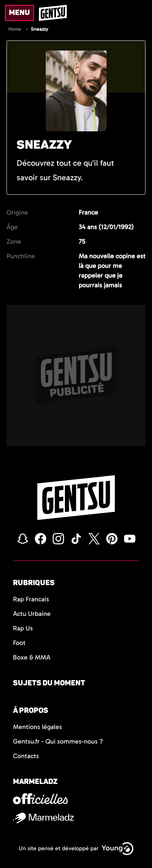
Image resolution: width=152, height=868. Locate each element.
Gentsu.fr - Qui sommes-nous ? (58, 741)
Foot (19, 643)
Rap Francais (31, 599)
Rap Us (23, 628)
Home (15, 29)
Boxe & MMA (32, 657)
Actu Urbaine (32, 614)
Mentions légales (37, 727)
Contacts (26, 756)
